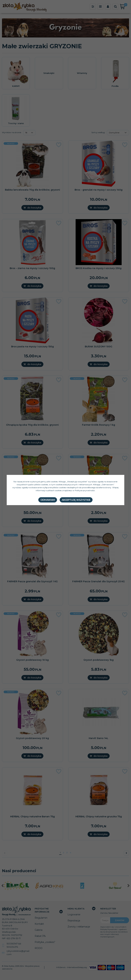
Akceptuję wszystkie (76, 500)
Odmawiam (48, 500)
